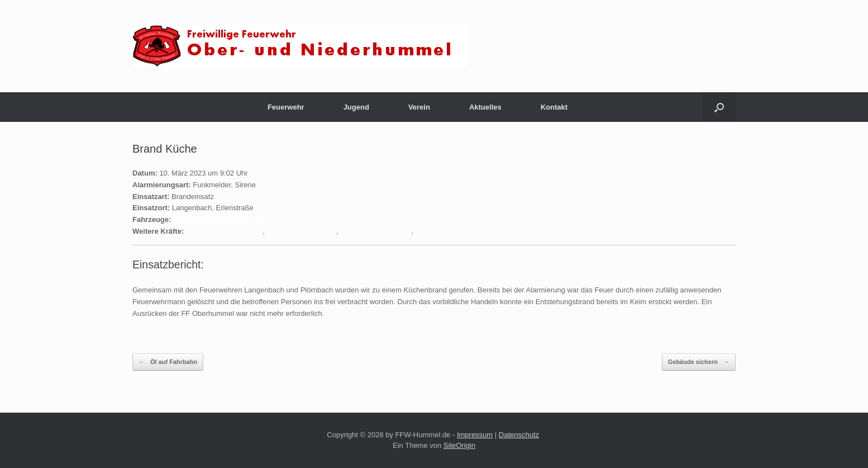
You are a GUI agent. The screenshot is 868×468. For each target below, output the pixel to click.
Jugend (356, 107)
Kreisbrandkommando (376, 231)
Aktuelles (485, 107)
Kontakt (554, 107)
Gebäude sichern (699, 362)
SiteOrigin (459, 445)
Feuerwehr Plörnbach (301, 231)
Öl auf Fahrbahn (168, 362)
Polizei (426, 231)
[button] (719, 107)
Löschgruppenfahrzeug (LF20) (222, 219)
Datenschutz (519, 435)
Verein (419, 107)
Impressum (475, 435)
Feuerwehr (286, 107)
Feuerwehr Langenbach (224, 231)
